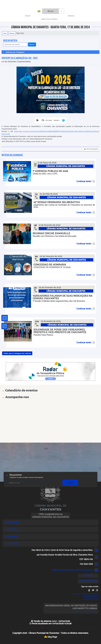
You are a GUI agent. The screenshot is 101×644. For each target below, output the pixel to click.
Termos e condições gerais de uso (86, 594)
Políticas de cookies (91, 596)
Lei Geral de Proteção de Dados (85, 611)
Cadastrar (70, 483)
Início (5, 33)
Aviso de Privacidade (91, 599)
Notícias (12, 33)
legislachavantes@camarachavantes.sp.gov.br (72, 570)
